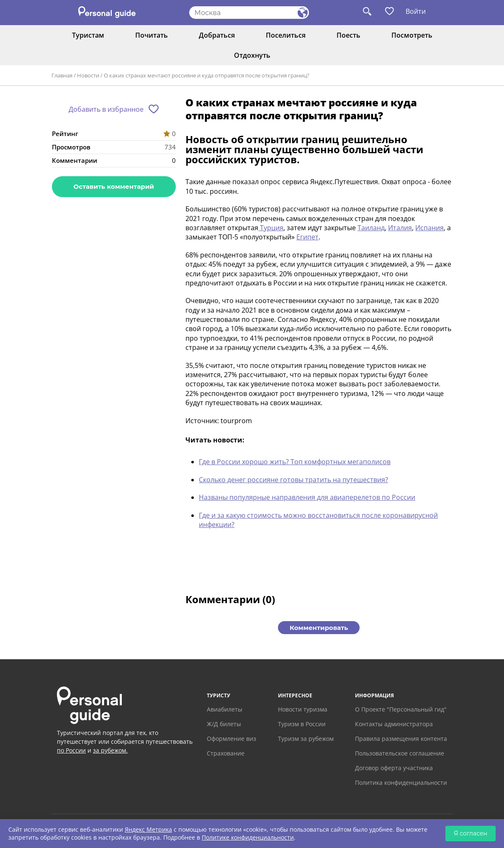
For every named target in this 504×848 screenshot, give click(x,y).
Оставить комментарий (114, 186)
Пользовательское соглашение (400, 753)
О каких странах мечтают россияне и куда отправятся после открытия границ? (207, 75)
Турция (271, 228)
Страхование (226, 753)
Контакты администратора (394, 724)
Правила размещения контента (401, 739)
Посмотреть (412, 35)
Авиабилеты (225, 709)
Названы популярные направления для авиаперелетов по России (307, 497)
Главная (62, 75)
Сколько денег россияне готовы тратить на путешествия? (293, 480)
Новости (88, 75)
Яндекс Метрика (148, 829)
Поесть (348, 35)
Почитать (152, 35)
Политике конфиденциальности (248, 837)
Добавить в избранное (106, 109)
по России (71, 750)
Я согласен (471, 833)
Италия (400, 228)
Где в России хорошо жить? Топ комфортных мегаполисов (295, 462)
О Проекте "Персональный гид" (401, 709)
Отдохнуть (252, 55)
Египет (307, 237)
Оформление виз (231, 739)
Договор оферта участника (394, 768)
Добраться (217, 35)
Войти (416, 11)
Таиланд (371, 228)
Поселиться (286, 35)
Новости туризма (303, 709)
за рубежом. (110, 750)
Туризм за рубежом (306, 739)
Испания (429, 228)
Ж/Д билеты (224, 724)
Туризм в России (302, 724)
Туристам (88, 35)
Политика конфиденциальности (401, 782)
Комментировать (319, 628)
